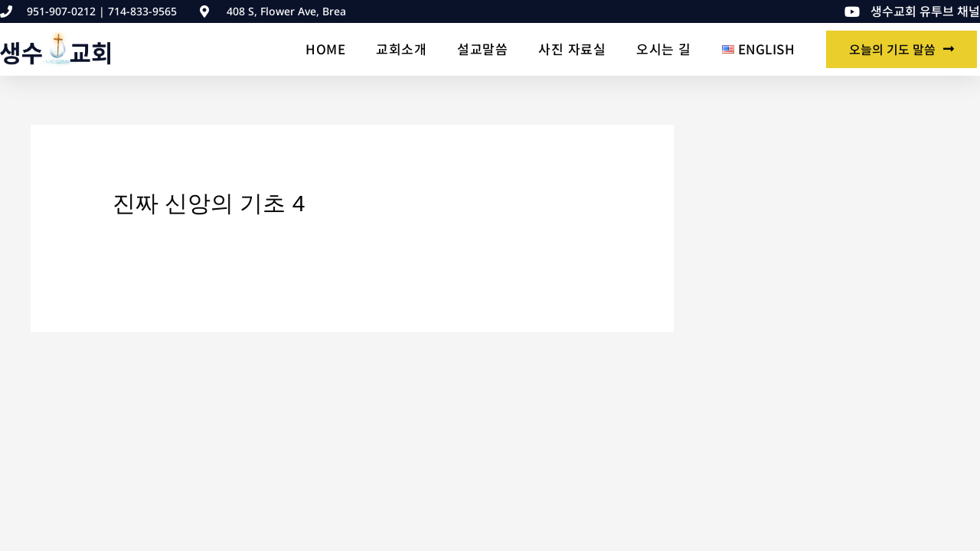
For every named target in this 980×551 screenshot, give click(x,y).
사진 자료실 (572, 49)
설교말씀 (482, 49)
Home (325, 49)
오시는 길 (664, 49)
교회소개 (401, 49)
